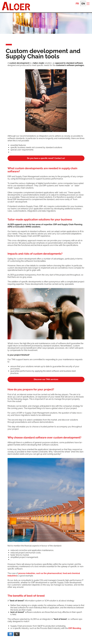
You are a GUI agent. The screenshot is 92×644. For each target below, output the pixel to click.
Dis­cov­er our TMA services (46, 379)
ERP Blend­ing (75, 628)
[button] (88, 4)
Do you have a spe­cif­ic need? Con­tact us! (46, 158)
